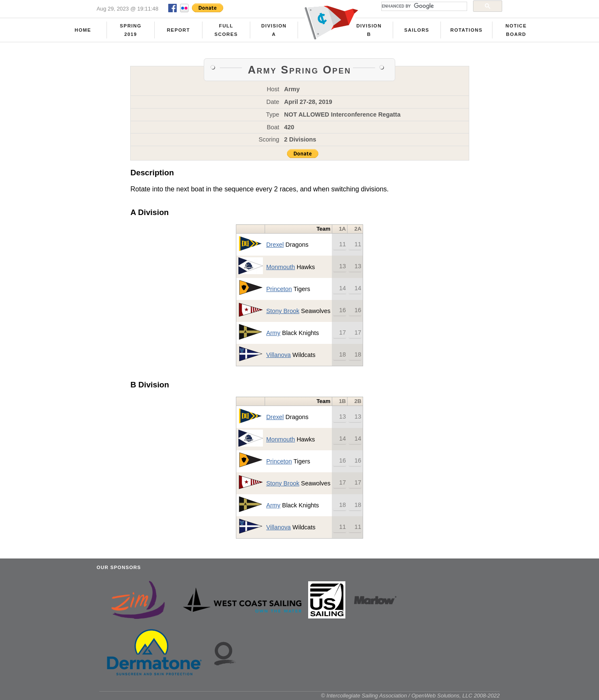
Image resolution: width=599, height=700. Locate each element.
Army (274, 333)
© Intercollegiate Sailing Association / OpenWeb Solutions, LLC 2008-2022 (410, 696)
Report (179, 30)
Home (83, 30)
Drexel (275, 245)
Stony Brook (283, 311)
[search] (423, 6)
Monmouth (281, 267)
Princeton (279, 289)
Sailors (417, 30)
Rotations (466, 30)
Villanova (279, 355)
